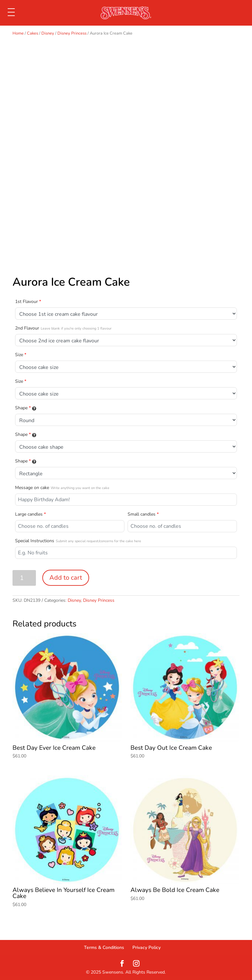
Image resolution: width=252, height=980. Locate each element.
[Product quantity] (24, 578)
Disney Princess (72, 33)
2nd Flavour (63, 328)
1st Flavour (28, 302)
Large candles (30, 514)
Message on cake (62, 488)
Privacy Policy (147, 947)
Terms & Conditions (104, 947)
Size (21, 355)
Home (18, 33)
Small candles (143, 514)
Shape (26, 408)
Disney (48, 33)
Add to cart (66, 578)
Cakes (33, 33)
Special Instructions (78, 541)
